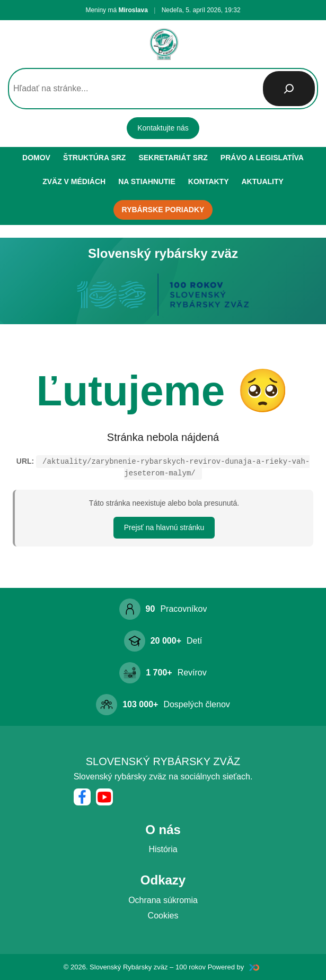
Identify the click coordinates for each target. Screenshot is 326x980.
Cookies (163, 916)
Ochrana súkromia (163, 900)
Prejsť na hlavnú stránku (164, 527)
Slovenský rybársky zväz (163, 761)
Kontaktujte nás (163, 128)
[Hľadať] (289, 89)
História (163, 849)
